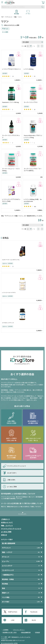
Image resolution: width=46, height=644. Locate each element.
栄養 (15, 17)
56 (39, 588)
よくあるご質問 (6, 532)
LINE (13, 620)
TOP (2, 17)
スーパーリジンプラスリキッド (11, 136)
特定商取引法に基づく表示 (10, 632)
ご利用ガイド (5, 519)
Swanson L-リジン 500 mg (10, 102)
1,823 (38, 602)
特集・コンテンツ (7, 525)
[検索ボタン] (43, 7)
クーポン (28, 13)
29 (39, 593)
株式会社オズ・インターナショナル (21, 637)
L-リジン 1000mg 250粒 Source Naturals (33, 200)
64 (39, 570)
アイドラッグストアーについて (11, 529)
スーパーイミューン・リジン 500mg (11, 170)
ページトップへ (22, 514)
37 (39, 566)
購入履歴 (17, 13)
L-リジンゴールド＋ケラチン (9, 293)
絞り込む (6, 29)
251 (39, 552)
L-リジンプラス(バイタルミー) (11, 69)
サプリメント (9, 17)
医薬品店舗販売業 (26, 632)
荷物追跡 (38, 632)
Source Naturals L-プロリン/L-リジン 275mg (33, 136)
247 (39, 575)
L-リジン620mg (29, 69)
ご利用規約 (5, 630)
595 (39, 579)
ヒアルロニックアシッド (8, 323)
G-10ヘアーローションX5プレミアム (11, 260)
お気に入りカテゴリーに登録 (12, 25)
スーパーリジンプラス (31, 102)
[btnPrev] (38, 46)
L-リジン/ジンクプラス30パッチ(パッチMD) (11, 200)
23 (39, 584)
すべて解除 (5, 32)
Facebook (34, 612)
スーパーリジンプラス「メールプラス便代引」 (33, 170)
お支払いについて (7, 522)
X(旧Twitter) (13, 612)
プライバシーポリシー (19, 630)
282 (39, 597)
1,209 (38, 548)
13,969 (38, 561)
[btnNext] (42, 46)
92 (39, 557)
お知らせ (4, 535)
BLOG (34, 620)
